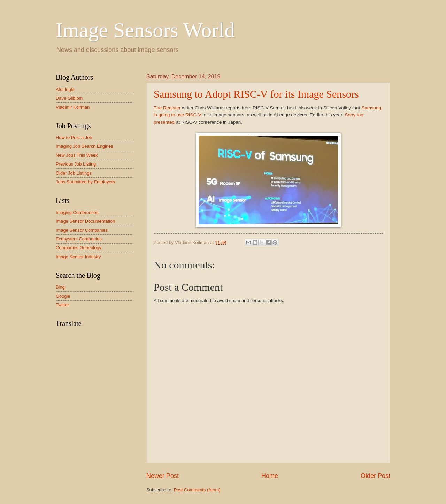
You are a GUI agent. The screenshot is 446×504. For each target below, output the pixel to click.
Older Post (375, 476)
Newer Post (163, 476)
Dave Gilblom (69, 98)
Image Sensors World (145, 30)
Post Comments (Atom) (197, 490)
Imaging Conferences (77, 212)
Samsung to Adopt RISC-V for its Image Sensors (256, 94)
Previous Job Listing (76, 164)
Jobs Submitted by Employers (85, 182)
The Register (167, 108)
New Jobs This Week (77, 155)
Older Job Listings (74, 173)
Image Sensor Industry (78, 257)
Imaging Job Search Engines (84, 146)
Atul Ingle (65, 89)
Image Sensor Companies (82, 230)
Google (63, 296)
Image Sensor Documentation (85, 221)
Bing (60, 287)
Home (270, 476)
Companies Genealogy (79, 248)
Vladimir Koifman (73, 107)
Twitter (62, 305)
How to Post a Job (74, 138)
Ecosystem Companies (79, 239)
